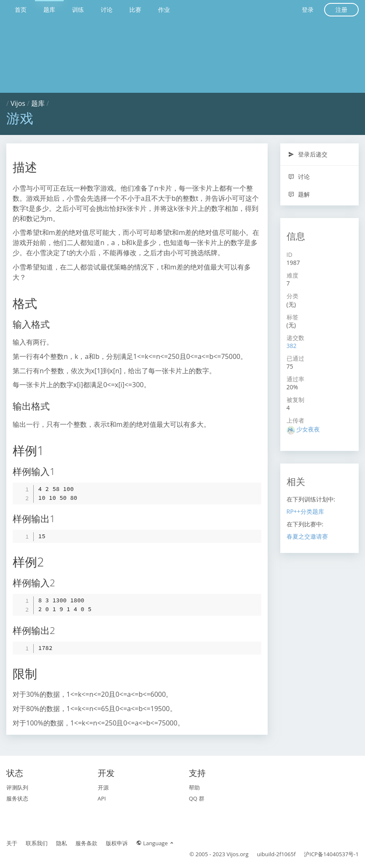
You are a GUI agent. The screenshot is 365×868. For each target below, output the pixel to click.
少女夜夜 (308, 429)
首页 (21, 9)
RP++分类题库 (305, 511)
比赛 (135, 9)
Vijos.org (238, 854)
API (102, 798)
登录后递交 (308, 154)
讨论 (107, 9)
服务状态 (17, 798)
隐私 (62, 843)
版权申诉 (117, 843)
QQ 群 (197, 798)
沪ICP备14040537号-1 (331, 854)
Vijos (18, 103)
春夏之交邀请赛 (307, 536)
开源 (103, 787)
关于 (12, 843)
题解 (299, 194)
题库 (49, 9)
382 (292, 346)
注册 (341, 9)
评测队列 (17, 787)
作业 (164, 9)
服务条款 (86, 843)
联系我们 (37, 843)
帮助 (194, 787)
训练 (78, 9)
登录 (308, 9)
